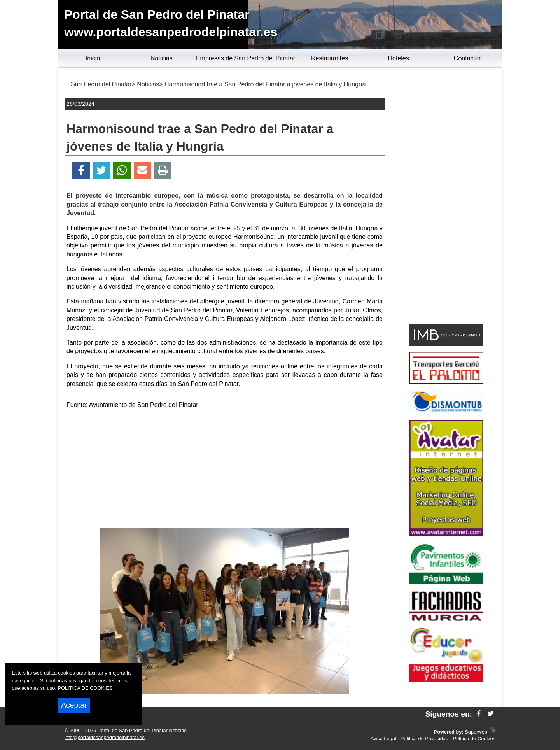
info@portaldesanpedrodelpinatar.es (105, 737)
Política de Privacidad (424, 739)
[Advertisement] (225, 470)
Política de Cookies (474, 739)
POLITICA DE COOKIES (85, 688)
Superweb (476, 732)
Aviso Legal (383, 739)
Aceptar (74, 705)
